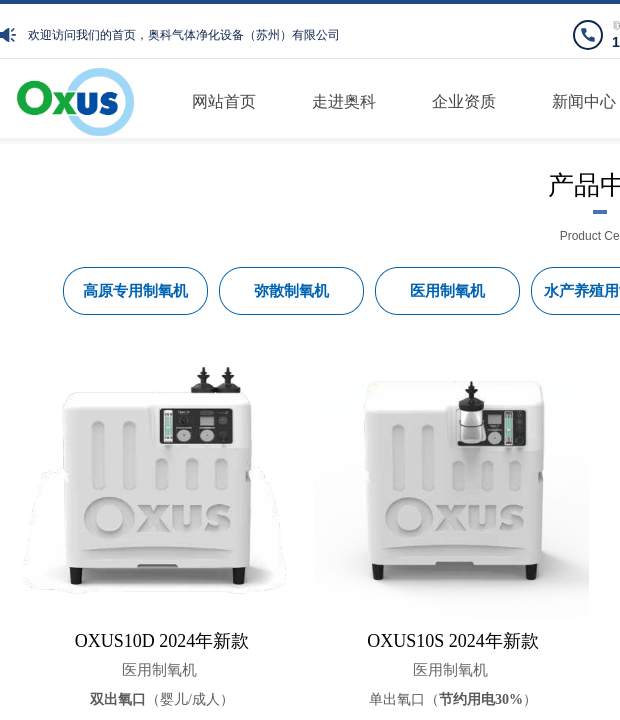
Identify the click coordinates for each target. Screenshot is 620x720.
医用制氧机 (159, 670)
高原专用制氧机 (135, 291)
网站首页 (224, 101)
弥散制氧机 (291, 291)
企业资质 (464, 101)
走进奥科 (344, 101)
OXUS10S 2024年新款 (453, 641)
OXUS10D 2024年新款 (162, 641)
